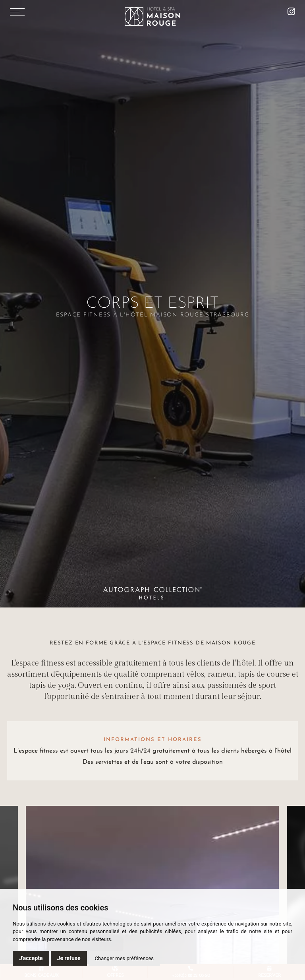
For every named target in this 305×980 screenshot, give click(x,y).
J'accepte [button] (31, 958)
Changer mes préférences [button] (124, 958)
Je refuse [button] (69, 958)
